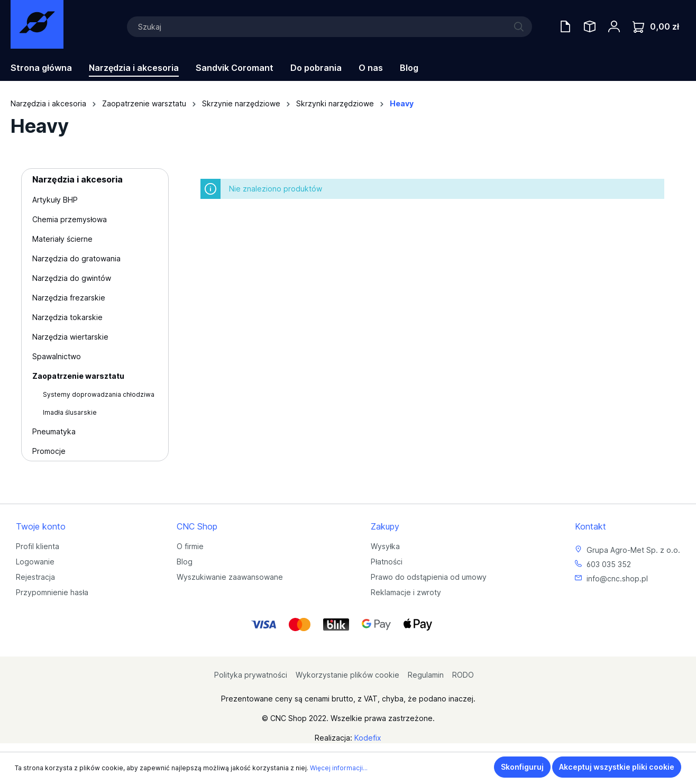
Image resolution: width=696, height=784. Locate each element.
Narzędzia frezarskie (69, 298)
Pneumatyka (54, 431)
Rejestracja (35, 577)
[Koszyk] (656, 27)
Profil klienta (38, 546)
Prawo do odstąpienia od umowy (429, 577)
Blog (185, 562)
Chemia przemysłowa (70, 219)
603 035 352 (609, 564)
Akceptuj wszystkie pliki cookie (617, 767)
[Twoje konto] (614, 26)
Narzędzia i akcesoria (77, 179)
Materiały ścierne (62, 239)
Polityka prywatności (251, 675)
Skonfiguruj (522, 767)
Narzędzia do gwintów (72, 278)
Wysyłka (385, 546)
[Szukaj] (329, 27)
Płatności (387, 562)
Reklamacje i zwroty (406, 592)
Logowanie (35, 562)
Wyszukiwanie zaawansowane (230, 577)
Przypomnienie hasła (52, 592)
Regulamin (426, 675)
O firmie (190, 546)
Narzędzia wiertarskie (70, 337)
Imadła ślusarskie (70, 412)
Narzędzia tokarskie (67, 317)
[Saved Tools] (590, 26)
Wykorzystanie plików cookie (347, 675)
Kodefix (368, 738)
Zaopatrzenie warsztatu (78, 376)
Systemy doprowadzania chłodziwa (99, 394)
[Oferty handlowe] (565, 26)
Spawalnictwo (57, 356)
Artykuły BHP (55, 200)
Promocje (49, 451)
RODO (463, 675)
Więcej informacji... (339, 768)
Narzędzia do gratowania (76, 258)
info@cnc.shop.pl (617, 578)
